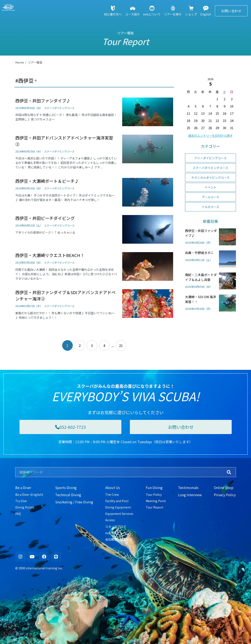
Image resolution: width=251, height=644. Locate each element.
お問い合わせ (231, 11)
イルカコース (210, 207)
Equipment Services (119, 514)
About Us (113, 488)
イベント (210, 187)
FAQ (18, 514)
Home (20, 62)
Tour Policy (154, 495)
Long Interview (190, 495)
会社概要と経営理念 (119, 539)
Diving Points (25, 507)
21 (121, 345)
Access (110, 520)
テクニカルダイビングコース (210, 177)
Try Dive (21, 501)
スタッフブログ (116, 527)
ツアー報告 (35, 62)
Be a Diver (23, 488)
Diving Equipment (118, 507)
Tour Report (155, 507)
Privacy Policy (225, 495)
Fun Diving (154, 488)
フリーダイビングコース (210, 158)
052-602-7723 (70, 427)
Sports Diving (66, 488)
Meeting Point (156, 501)
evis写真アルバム (117, 533)
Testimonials (188, 488)
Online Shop (224, 488)
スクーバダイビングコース (210, 168)
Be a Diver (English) (29, 495)
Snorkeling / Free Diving (74, 502)
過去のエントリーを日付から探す (210, 136)
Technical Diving (68, 495)
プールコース (210, 197)
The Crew (112, 495)
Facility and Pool (117, 501)
